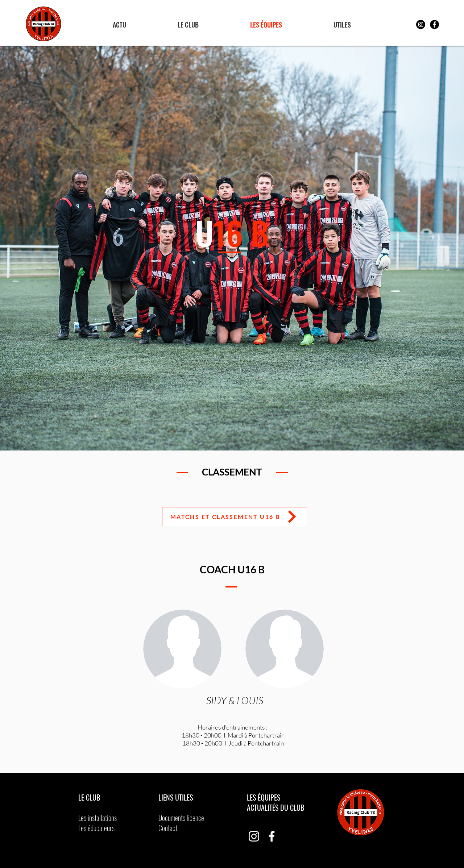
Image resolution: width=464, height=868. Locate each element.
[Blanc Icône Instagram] (254, 836)
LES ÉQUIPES (264, 797)
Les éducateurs (96, 828)
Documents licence (181, 818)
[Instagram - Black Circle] (421, 24)
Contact (168, 828)
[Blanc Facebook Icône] (272, 836)
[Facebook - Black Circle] (434, 24)
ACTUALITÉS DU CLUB (275, 807)
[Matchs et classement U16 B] (235, 517)
